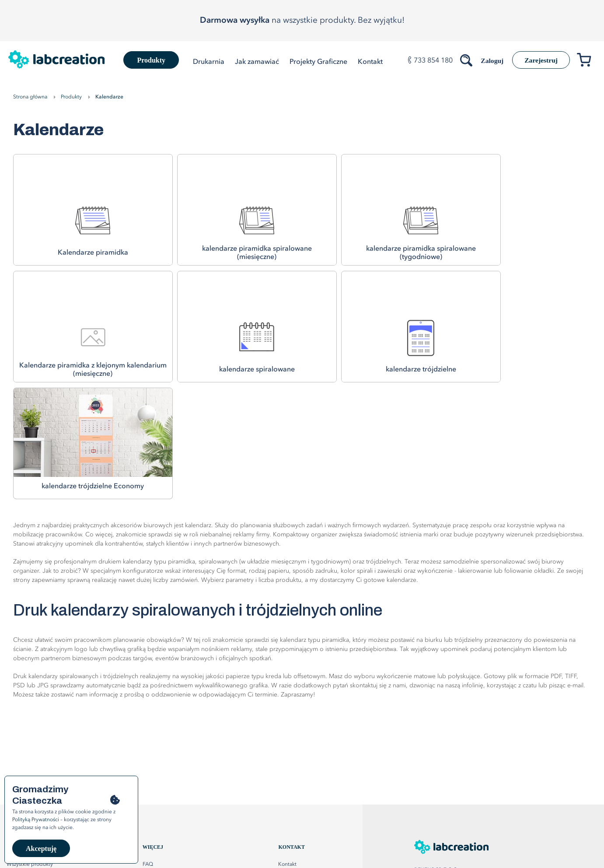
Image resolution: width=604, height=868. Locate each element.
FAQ (148, 748)
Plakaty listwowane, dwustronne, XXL (50, 772)
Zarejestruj (540, 60)
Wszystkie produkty (30, 748)
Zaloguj (489, 61)
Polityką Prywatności (36, 820)
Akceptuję (41, 849)
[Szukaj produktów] (464, 59)
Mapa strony (293, 760)
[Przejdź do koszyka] (587, 61)
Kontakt (287, 748)
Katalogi (16, 760)
